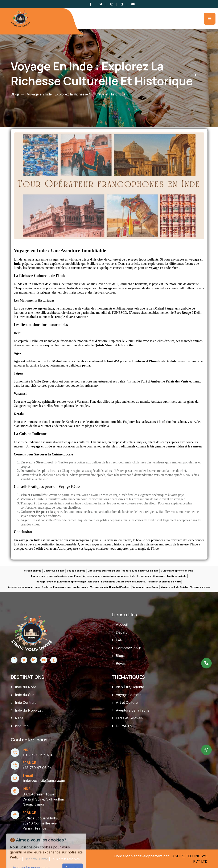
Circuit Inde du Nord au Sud (104, 571)
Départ (121, 632)
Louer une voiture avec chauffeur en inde (162, 576)
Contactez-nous (129, 648)
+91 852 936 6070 (37, 755)
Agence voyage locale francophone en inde (109, 576)
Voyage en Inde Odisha (174, 587)
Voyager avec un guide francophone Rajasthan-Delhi (68, 582)
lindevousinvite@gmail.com (44, 781)
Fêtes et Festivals (129, 718)
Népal (20, 718)
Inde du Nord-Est (29, 710)
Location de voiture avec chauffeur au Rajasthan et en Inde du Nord (141, 582)
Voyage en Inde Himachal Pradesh (110, 587)
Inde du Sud (25, 695)
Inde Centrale (26, 703)
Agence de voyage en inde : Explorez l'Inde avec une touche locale (48, 587)
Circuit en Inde (33, 571)
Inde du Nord (26, 687)
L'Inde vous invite (36, 859)
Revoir (121, 663)
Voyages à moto (129, 695)
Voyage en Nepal (200, 587)
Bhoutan (22, 726)
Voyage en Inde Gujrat (145, 587)
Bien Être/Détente (130, 687)
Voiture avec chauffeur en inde (140, 571)
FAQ (119, 640)
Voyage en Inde (76, 571)
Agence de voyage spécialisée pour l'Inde (56, 576)
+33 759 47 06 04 (37, 768)
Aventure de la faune (133, 710)
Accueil (122, 625)
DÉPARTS (124, 726)
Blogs (15, 94)
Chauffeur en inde (54, 571)
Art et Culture (127, 703)
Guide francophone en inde (177, 571)
